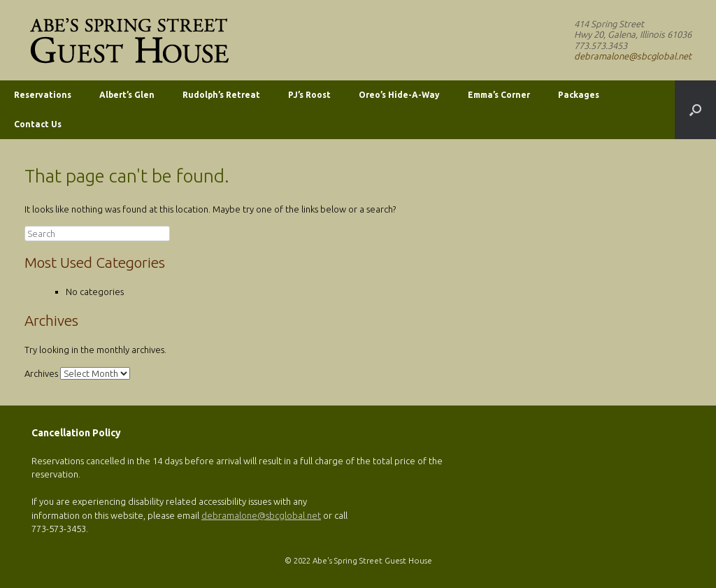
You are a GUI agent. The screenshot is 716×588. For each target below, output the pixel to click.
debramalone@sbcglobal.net (633, 56)
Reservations (43, 95)
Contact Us (38, 124)
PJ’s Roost (309, 95)
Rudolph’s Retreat (221, 95)
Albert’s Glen (127, 95)
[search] (97, 234)
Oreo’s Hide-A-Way (399, 95)
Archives (41, 373)
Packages (579, 95)
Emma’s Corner (499, 95)
